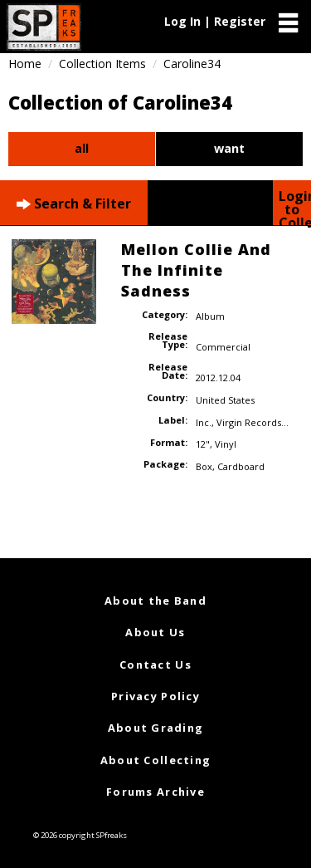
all (82, 148)
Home (25, 64)
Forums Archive (155, 792)
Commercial (223, 347)
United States (225, 400)
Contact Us (155, 664)
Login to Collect (295, 206)
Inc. (204, 422)
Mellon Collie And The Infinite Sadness (196, 270)
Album (210, 316)
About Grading (156, 728)
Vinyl (226, 444)
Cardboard (241, 466)
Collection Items (102, 64)
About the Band (155, 601)
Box (204, 466)
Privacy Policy (155, 696)
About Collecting (155, 760)
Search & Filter (74, 204)
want (229, 148)
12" (203, 444)
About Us (155, 632)
